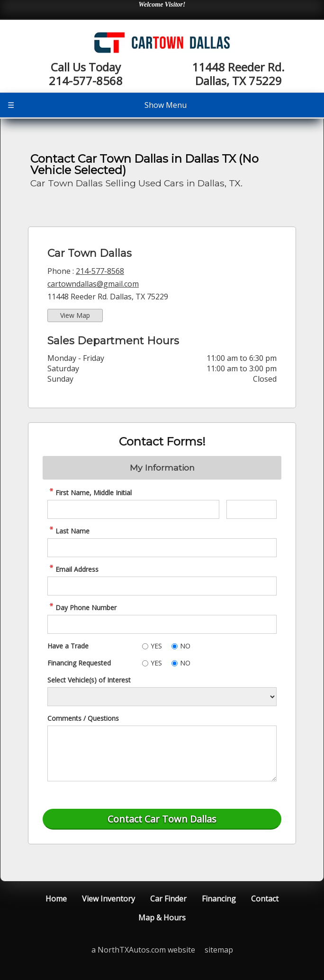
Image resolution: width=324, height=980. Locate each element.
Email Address (73, 569)
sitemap (219, 950)
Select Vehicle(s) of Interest (89, 680)
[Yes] (145, 646)
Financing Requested (79, 663)
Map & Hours (162, 918)
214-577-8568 (100, 271)
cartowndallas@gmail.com (93, 284)
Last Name (68, 531)
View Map (75, 315)
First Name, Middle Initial (90, 493)
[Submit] (162, 819)
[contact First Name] (133, 509)
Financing (219, 899)
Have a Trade (68, 646)
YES (156, 646)
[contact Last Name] (162, 548)
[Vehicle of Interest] (162, 697)
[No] (175, 646)
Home (56, 899)
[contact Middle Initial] (252, 509)
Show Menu (97, 105)
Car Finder (168, 899)
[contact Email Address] (162, 586)
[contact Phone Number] (162, 624)
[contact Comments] (162, 753)
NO (185, 646)
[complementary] (296, 952)
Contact (265, 899)
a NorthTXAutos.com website (143, 950)
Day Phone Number (82, 608)
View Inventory (108, 899)
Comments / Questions (83, 718)
